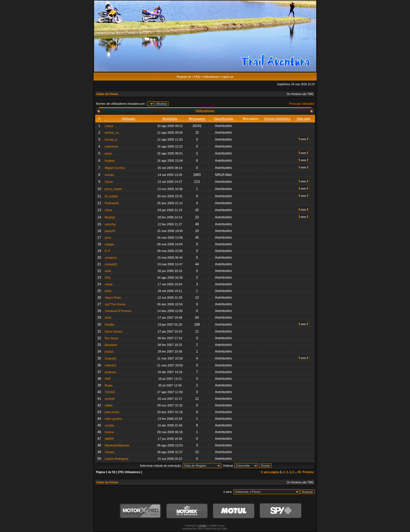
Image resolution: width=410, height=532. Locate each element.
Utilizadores (211, 77)
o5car (109, 210)
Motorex (187, 511)
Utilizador (129, 119)
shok (108, 318)
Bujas (109, 385)
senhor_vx (112, 133)
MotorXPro (140, 511)
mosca (109, 432)
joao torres (112, 412)
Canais (110, 452)
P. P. (108, 251)
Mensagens (197, 119)
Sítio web (303, 119)
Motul (234, 511)
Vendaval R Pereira (118, 311)
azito (108, 271)
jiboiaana (111, 345)
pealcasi (110, 372)
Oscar (109, 182)
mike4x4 (111, 365)
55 (299, 472)
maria (109, 284)
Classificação (223, 119)
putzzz (109, 351)
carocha (110, 224)
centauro (111, 258)
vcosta (109, 425)
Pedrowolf (112, 203)
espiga (109, 244)
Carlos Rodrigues (117, 459)
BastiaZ (110, 217)
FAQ (197, 77)
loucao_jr (111, 139)
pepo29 (110, 231)
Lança (109, 126)
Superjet (111, 358)
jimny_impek (113, 189)
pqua (108, 153)
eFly (108, 278)
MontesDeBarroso (117, 445)
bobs (108, 291)
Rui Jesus (112, 338)
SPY (280, 511)
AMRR (109, 439)
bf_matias (112, 196)
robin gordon (114, 419)
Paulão (110, 324)
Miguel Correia (115, 168)
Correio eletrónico (277, 119)
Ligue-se (227, 77)
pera (108, 238)
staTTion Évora (115, 304)
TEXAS (110, 392)
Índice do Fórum (107, 94)
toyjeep (110, 161)
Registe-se (184, 77)
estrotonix (112, 146)
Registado (170, 119)
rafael (109, 405)
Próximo (308, 472)
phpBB (203, 526)
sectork (110, 399)
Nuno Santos (114, 331)
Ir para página (270, 472)
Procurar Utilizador (302, 104)
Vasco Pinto (113, 298)
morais (110, 175)
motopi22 (111, 264)
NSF (108, 379)
